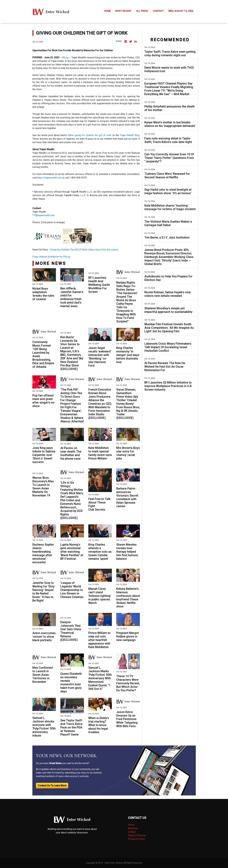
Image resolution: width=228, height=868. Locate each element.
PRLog (65, 57)
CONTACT (158, 11)
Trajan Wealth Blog (130, 135)
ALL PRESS (142, 11)
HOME (107, 11)
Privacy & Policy (136, 839)
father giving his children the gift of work (90, 135)
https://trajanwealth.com (50, 178)
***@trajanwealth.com (43, 215)
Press (131, 825)
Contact (132, 832)
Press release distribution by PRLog (51, 257)
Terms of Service (137, 835)
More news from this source (104, 250)
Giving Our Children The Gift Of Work (69, 250)
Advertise (133, 828)
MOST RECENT (123, 11)
